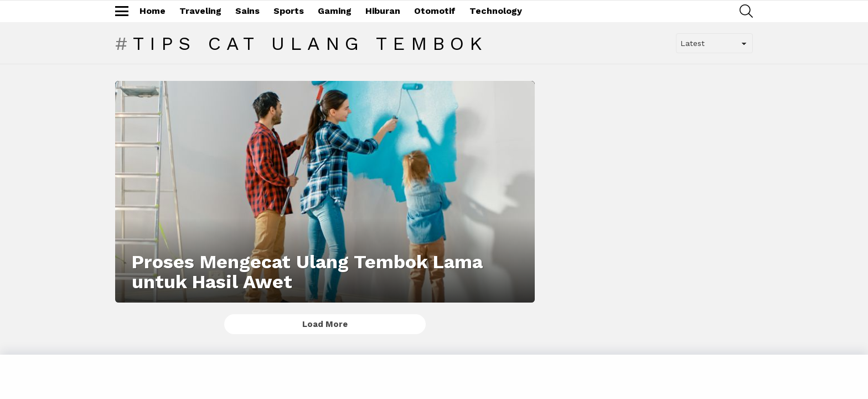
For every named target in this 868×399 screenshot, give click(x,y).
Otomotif (435, 11)
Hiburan (383, 11)
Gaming (335, 11)
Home (153, 11)
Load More (325, 324)
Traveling (200, 11)
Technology (496, 11)
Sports (289, 11)
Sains (247, 11)
